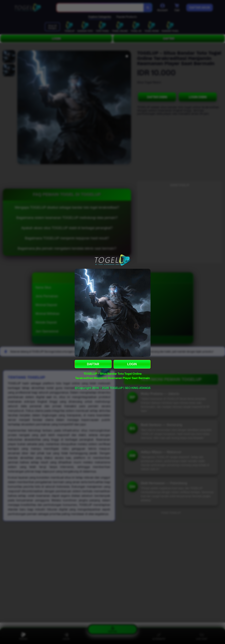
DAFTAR (93, 364)
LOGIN (132, 364)
